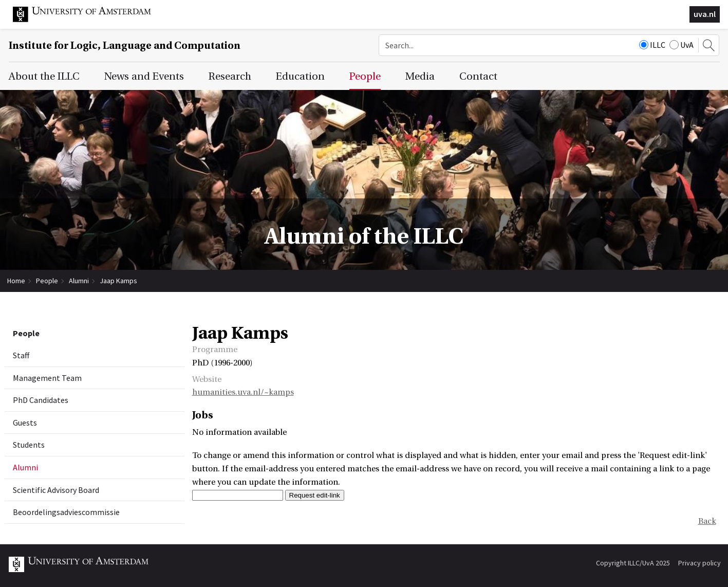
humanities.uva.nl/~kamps (243, 392)
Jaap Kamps (118, 281)
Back (707, 521)
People (47, 281)
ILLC (652, 45)
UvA (682, 45)
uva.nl (705, 14)
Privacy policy (699, 563)
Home (16, 281)
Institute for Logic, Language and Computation (125, 45)
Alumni (79, 281)
